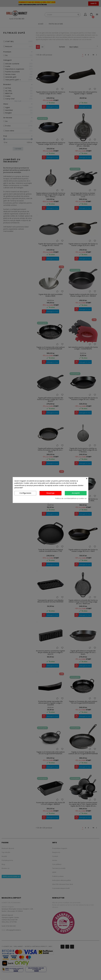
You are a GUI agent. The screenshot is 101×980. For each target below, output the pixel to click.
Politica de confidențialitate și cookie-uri (71, 498)
